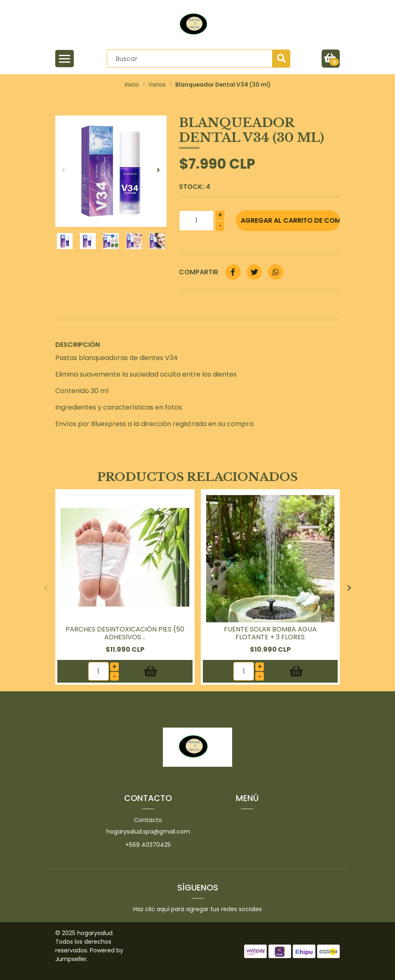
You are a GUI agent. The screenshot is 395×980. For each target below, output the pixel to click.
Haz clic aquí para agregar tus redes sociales (197, 909)
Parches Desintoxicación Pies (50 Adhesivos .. (125, 633)
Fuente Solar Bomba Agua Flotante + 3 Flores (270, 633)
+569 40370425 (148, 845)
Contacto (148, 820)
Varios (157, 85)
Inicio (132, 85)
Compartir (199, 272)
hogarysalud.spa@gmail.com (148, 832)
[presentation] (63, 170)
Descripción (78, 345)
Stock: (195, 187)
